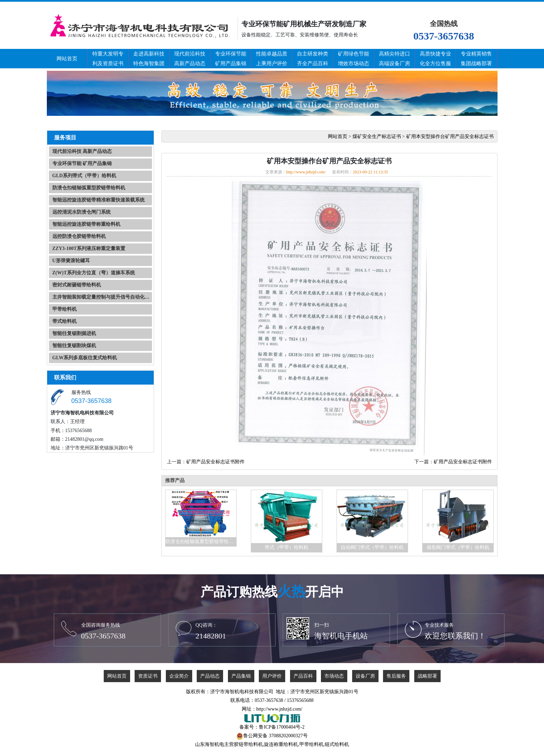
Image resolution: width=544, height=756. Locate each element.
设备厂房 (365, 676)
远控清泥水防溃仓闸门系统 (82, 212)
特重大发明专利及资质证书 (108, 59)
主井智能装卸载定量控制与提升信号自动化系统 (102, 297)
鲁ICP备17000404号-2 (282, 727)
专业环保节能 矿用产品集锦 (82, 164)
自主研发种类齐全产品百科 (313, 59)
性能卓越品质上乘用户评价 (272, 59)
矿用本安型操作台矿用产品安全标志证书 (450, 136)
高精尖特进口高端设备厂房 (394, 59)
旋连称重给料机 (281, 744)
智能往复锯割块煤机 (74, 346)
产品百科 (303, 676)
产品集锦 (241, 676)
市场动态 (334, 676)
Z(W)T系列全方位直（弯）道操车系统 (94, 273)
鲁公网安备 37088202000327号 (275, 736)
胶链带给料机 (248, 744)
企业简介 (179, 676)
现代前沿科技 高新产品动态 (82, 151)
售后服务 (396, 676)
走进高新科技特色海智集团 (149, 59)
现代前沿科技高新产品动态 (190, 59)
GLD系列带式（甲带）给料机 (84, 176)
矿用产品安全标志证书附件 (215, 462)
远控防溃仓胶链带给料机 (79, 236)
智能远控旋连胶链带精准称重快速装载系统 (99, 200)
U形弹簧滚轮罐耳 (71, 261)
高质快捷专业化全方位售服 (435, 59)
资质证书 (148, 676)
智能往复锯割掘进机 (74, 333)
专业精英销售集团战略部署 (476, 59)
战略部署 (427, 676)
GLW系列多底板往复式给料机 (85, 358)
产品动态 (210, 676)
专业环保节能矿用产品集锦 (231, 59)
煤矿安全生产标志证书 (377, 136)
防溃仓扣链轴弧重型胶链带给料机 (89, 188)
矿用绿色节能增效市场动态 (354, 59)
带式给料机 (65, 321)
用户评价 (272, 676)
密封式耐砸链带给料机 (77, 285)
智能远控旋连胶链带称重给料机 (86, 224)
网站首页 (67, 59)
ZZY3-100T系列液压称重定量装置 (89, 248)
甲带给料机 (65, 309)
